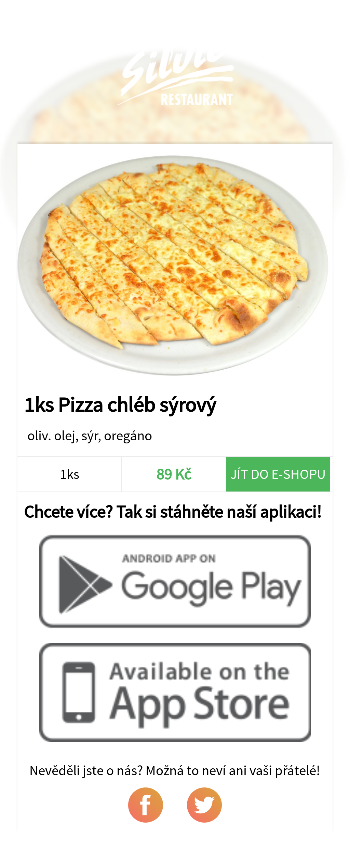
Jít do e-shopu (278, 474)
